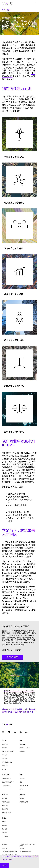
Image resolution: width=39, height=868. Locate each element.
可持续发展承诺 (6, 778)
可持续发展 (6, 775)
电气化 (21, 789)
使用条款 (5, 849)
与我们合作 (5, 766)
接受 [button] (4, 865)
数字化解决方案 (24, 786)
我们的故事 (5, 744)
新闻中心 (22, 795)
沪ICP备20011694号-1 (25, 851)
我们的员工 (5, 809)
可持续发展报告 (13, 657)
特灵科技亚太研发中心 (8, 762)
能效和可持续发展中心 (8, 782)
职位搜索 (5, 798)
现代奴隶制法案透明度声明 (10, 851)
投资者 (4, 818)
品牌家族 (22, 751)
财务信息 (5, 829)
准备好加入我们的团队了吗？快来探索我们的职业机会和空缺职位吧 (19, 711)
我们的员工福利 (6, 813)
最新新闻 (22, 798)
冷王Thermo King (24, 748)
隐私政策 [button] (31, 856)
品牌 (21, 740)
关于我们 (5, 740)
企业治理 (5, 759)
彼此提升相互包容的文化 (9, 751)
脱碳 (21, 782)
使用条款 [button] (9, 859)
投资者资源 (5, 836)
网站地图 (22, 849)
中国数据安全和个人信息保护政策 (27, 845)
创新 (21, 775)
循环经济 (22, 778)
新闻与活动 (5, 822)
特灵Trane (22, 744)
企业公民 (5, 755)
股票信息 (5, 825)
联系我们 (5, 769)
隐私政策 (5, 844)
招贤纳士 (5, 795)
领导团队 (5, 748)
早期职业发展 (6, 802)
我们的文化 (5, 805)
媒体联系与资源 (24, 802)
